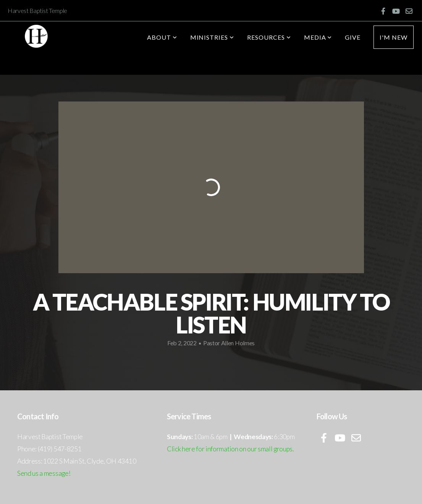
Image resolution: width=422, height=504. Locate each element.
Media (318, 37)
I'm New (394, 37)
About (162, 37)
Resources (269, 37)
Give (353, 37)
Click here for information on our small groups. (230, 449)
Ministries (212, 37)
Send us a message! (44, 473)
